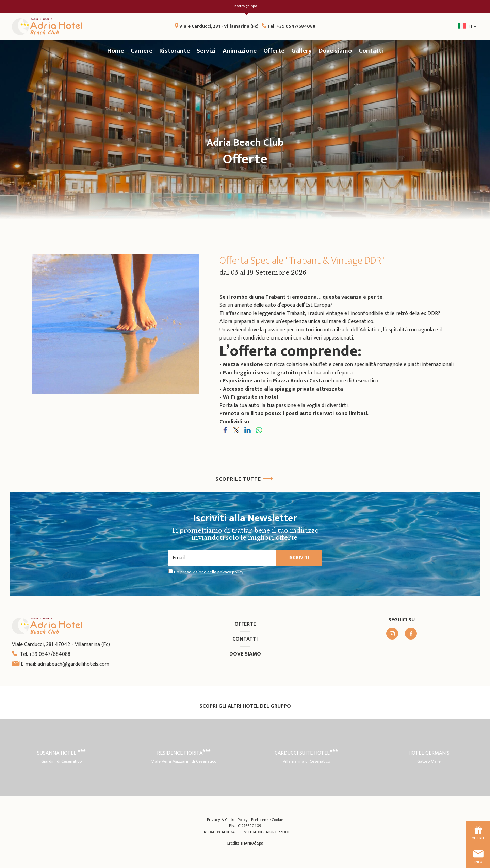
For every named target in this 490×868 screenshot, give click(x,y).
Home (116, 51)
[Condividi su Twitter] (236, 430)
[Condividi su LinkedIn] (248, 430)
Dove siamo (335, 51)
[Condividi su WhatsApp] (259, 430)
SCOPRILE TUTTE (244, 479)
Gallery (301, 51)
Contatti (371, 51)
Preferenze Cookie (267, 820)
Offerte (274, 51)
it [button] (441, 28)
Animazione (240, 51)
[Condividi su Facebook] (225, 430)
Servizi (206, 51)
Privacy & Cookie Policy (227, 820)
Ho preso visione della (209, 572)
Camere (142, 51)
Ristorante (175, 51)
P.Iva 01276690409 (245, 826)
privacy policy (230, 572)
